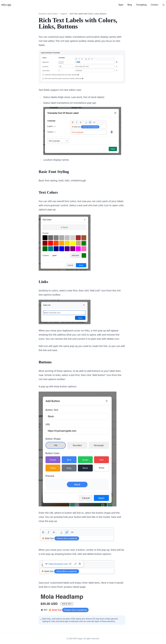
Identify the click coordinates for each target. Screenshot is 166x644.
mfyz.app (6, 5)
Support (64, 14)
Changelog (141, 5)
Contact (154, 5)
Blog (130, 5)
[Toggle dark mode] (164, 5)
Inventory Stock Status (48, 14)
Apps (121, 5)
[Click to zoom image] (82, 67)
